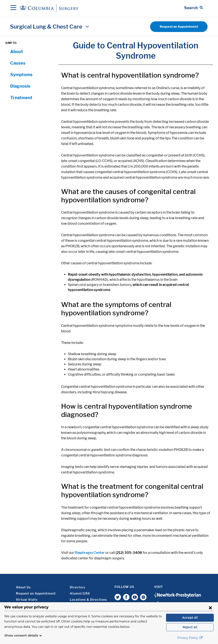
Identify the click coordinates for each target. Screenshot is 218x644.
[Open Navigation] (13, 8)
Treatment (21, 98)
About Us (23, 587)
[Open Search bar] (194, 8)
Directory (78, 587)
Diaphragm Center (90, 553)
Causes (18, 63)
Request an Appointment (179, 27)
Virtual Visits (27, 600)
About (17, 52)
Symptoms (21, 75)
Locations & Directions (88, 600)
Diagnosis (20, 86)
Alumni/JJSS (80, 593)
